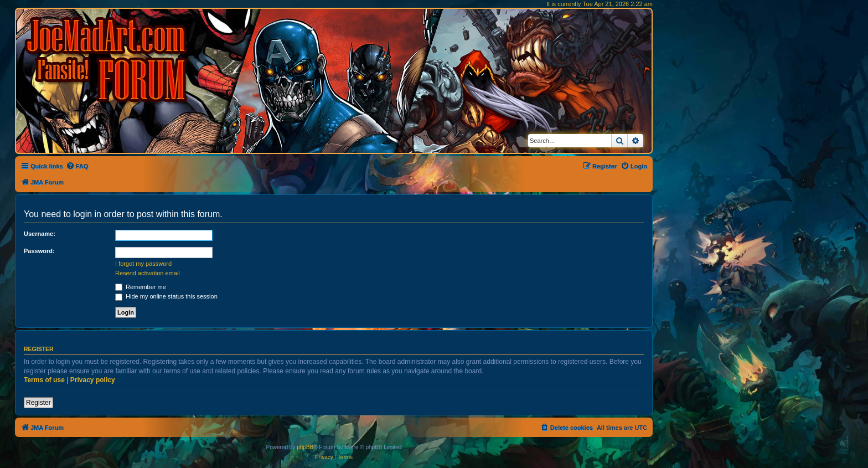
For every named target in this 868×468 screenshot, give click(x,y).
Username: (40, 234)
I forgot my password (143, 264)
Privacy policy (93, 380)
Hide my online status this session (166, 296)
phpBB (305, 447)
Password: (39, 251)
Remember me (141, 287)
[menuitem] (77, 166)
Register (38, 403)
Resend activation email (148, 273)
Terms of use (44, 380)
